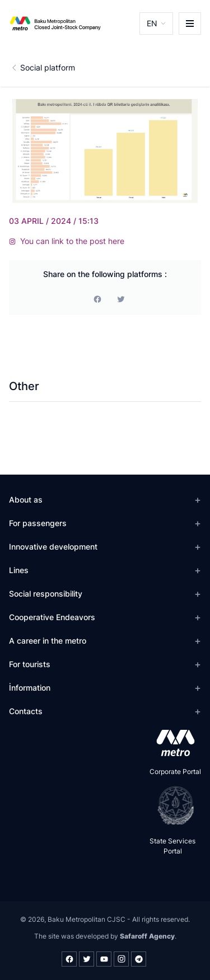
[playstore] (172, 805)
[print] (121, 299)
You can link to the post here (67, 241)
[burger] (190, 24)
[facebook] (97, 299)
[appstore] (172, 743)
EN (152, 23)
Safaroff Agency (147, 936)
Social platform (48, 67)
